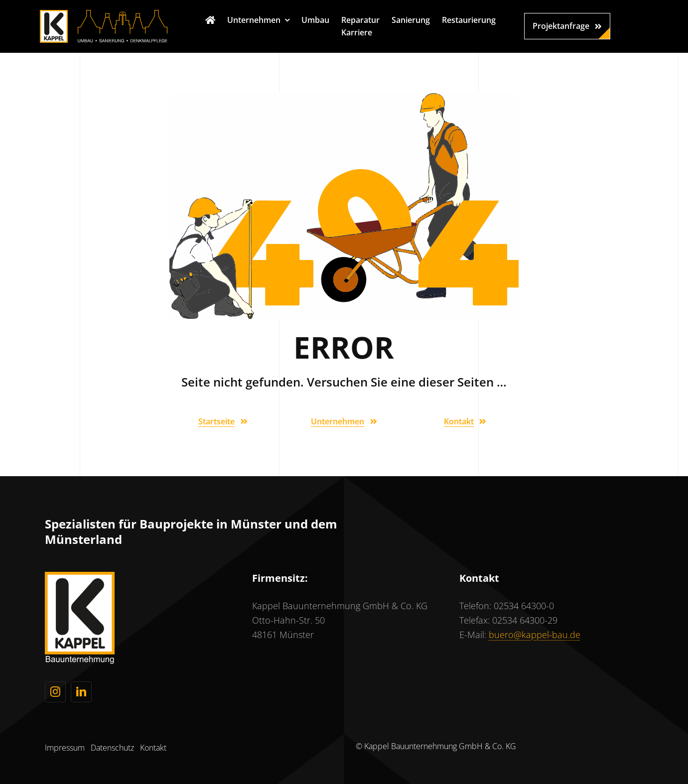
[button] (567, 26)
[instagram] (55, 692)
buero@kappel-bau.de (535, 635)
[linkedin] (81, 692)
